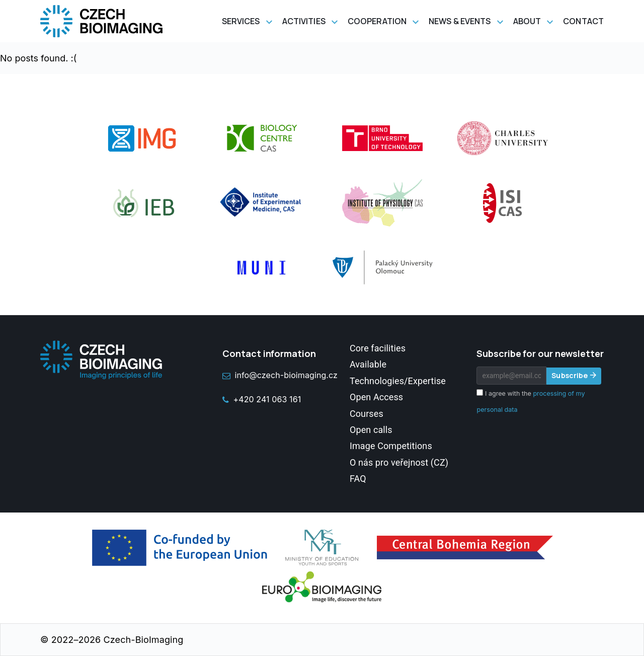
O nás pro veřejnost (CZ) (399, 462)
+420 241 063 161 (262, 399)
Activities (304, 21)
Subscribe (570, 375)
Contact (583, 21)
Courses (367, 414)
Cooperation (377, 21)
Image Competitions (391, 446)
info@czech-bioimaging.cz (280, 375)
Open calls (371, 430)
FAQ (358, 479)
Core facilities (378, 348)
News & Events (460, 21)
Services (241, 21)
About (527, 21)
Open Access (376, 397)
